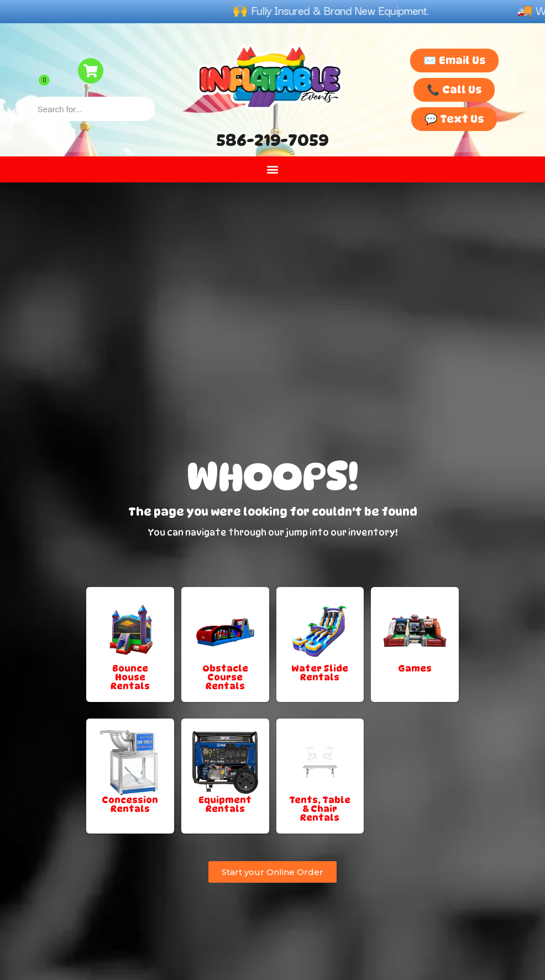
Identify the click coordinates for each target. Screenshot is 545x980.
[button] (273, 169)
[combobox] (93, 109)
